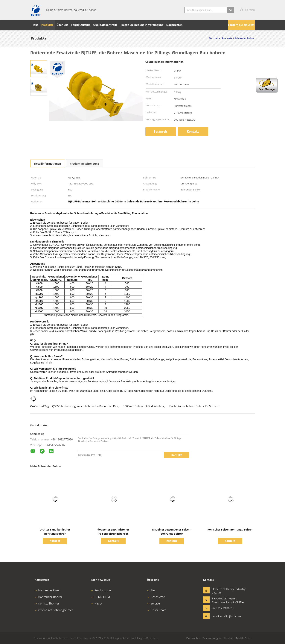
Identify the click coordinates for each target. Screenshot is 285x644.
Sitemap (228, 638)
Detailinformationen (48, 164)
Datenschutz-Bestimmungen (204, 638)
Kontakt (193, 131)
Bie (151, 590)
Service (154, 603)
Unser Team (157, 610)
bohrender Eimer (48, 590)
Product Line (101, 590)
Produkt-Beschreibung (84, 164)
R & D (96, 603)
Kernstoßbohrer (47, 603)
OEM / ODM (100, 597)
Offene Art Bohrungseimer (54, 610)
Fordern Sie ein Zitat (241, 25)
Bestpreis (161, 131)
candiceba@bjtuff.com (224, 616)
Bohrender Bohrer (49, 597)
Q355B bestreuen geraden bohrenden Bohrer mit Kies (85, 406)
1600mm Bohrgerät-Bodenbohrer (144, 406)
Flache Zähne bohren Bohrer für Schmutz (195, 406)
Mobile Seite (243, 638)
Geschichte (156, 597)
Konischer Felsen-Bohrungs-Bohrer (230, 529)
